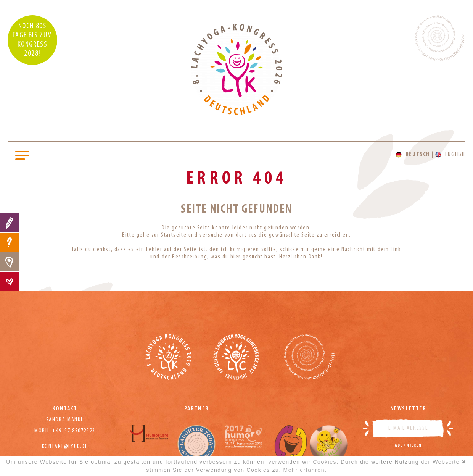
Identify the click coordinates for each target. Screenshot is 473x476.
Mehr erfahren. (305, 470)
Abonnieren (408, 445)
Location (10, 262)
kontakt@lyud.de (65, 447)
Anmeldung (10, 223)
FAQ (10, 242)
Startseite (174, 235)
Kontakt (10, 281)
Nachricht (353, 250)
